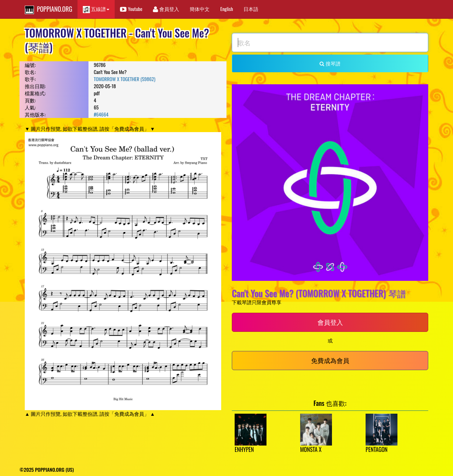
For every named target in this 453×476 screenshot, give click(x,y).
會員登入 (166, 9)
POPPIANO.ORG (48, 9)
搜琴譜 (330, 63)
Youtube (131, 9)
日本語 (251, 9)
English (226, 9)
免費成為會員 (330, 360)
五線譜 (96, 9)
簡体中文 (200, 9)
